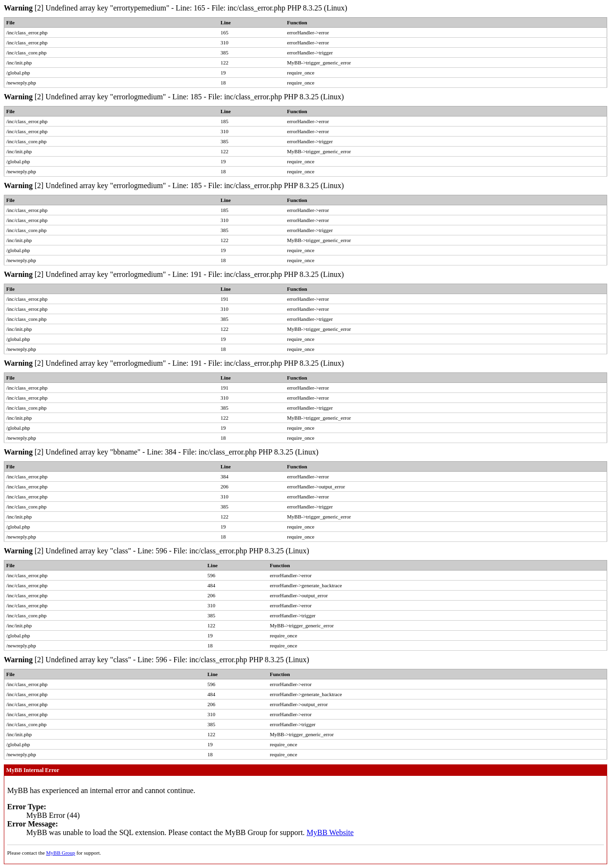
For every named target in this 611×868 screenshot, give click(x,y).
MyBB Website (330, 832)
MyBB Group (61, 853)
